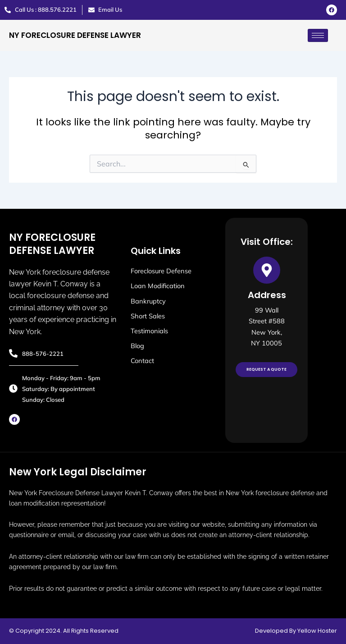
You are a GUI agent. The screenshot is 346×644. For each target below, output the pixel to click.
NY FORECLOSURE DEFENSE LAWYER (75, 35)
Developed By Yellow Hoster (296, 631)
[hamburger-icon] (318, 35)
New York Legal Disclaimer (78, 472)
